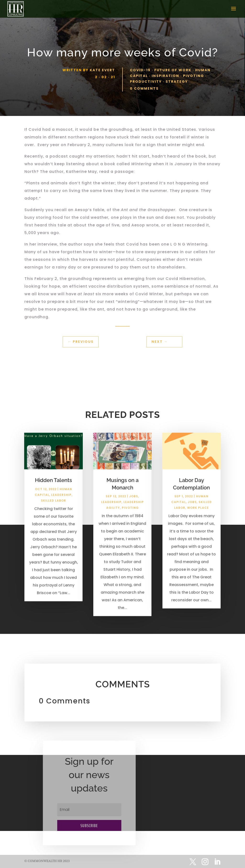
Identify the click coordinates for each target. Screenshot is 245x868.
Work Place (198, 515)
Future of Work (173, 70)
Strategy (177, 82)
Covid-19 (140, 70)
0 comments (144, 88)
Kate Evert (102, 70)
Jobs (134, 503)
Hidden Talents (53, 487)
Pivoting (194, 76)
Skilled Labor (53, 507)
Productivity (146, 82)
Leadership (61, 502)
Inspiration (165, 76)
